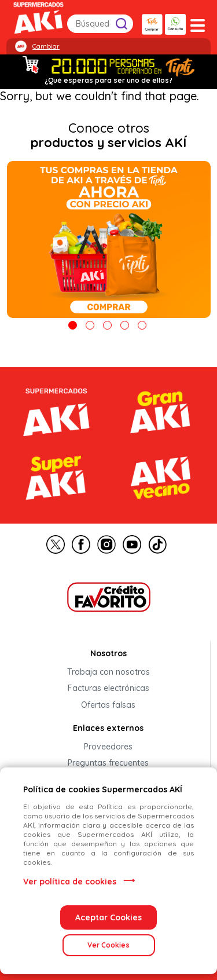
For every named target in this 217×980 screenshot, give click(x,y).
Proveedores (108, 747)
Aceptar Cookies (108, 917)
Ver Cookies (108, 945)
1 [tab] (73, 325)
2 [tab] (90, 325)
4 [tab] (125, 325)
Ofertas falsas (108, 705)
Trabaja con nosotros (108, 672)
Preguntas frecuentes (108, 763)
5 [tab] (142, 325)
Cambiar (46, 46)
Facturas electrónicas (108, 689)
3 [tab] (107, 325)
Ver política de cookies (70, 882)
